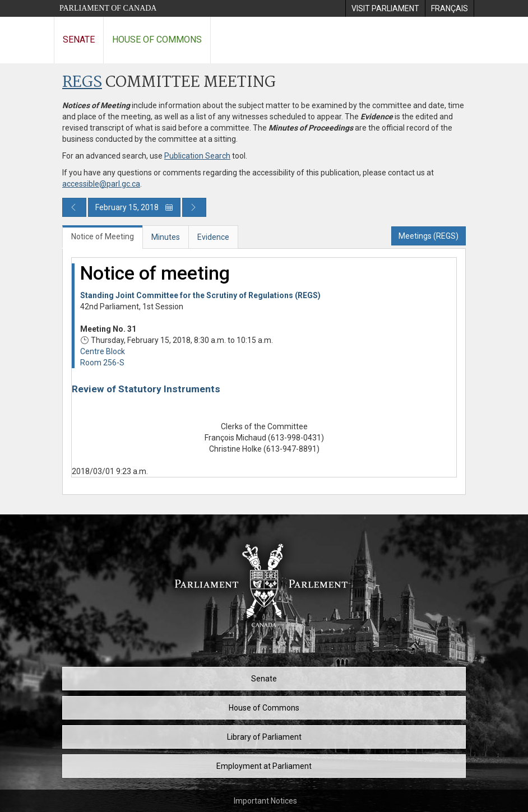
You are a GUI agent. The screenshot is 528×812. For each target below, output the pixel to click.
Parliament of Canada (108, 8)
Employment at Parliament (264, 766)
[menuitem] (385, 8)
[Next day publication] (194, 207)
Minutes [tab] (166, 237)
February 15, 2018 (134, 207)
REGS (82, 83)
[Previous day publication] (74, 207)
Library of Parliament (264, 737)
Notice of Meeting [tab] (103, 236)
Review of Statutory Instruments (146, 389)
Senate (79, 40)
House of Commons (157, 40)
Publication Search (197, 156)
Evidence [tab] (213, 237)
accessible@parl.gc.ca (101, 184)
